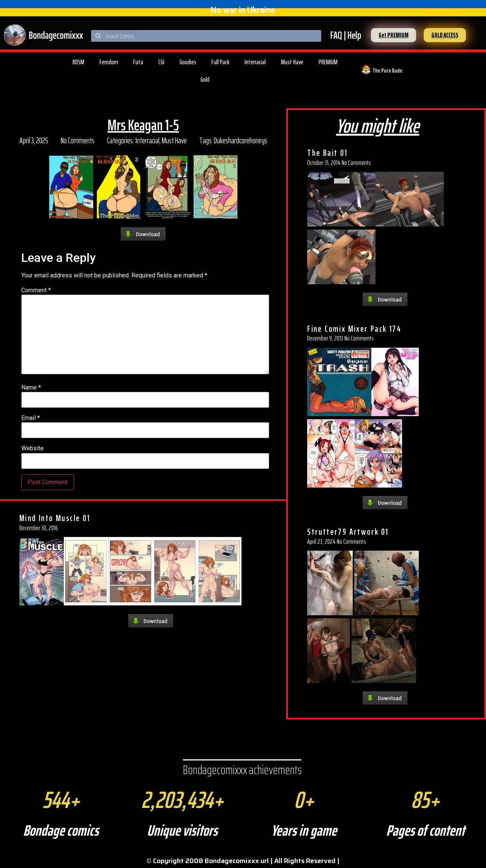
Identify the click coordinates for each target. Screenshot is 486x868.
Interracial (255, 62)
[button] (394, 35)
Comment (36, 290)
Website (32, 448)
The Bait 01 (327, 153)
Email (31, 418)
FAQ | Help (346, 35)
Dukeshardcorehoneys (241, 140)
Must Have (292, 62)
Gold (205, 79)
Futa (138, 62)
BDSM (78, 62)
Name (31, 388)
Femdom (109, 62)
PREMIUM (328, 62)
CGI (161, 62)
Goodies (188, 62)
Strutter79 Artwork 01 (348, 532)
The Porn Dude (387, 70)
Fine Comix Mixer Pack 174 (354, 329)
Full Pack (220, 62)
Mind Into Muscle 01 (55, 518)
